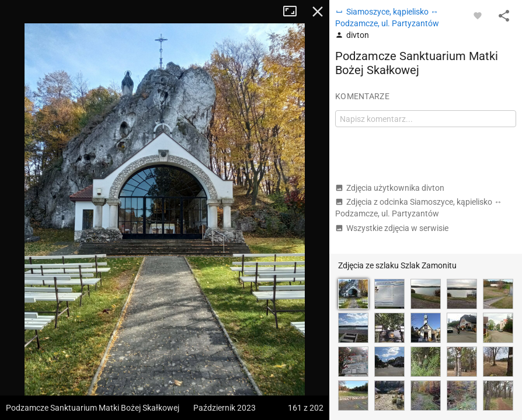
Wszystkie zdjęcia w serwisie (392, 228)
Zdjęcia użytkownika (390, 188)
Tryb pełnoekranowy (294, 12)
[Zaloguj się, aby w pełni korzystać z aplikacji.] (478, 15)
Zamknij (318, 12)
